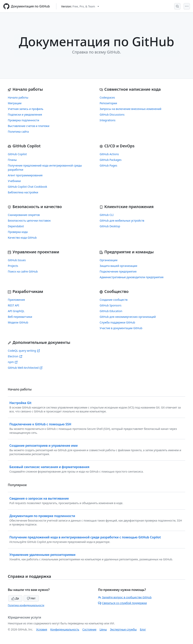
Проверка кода (18, 232)
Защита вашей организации (118, 266)
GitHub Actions (109, 154)
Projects (13, 266)
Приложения (16, 300)
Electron (15, 356)
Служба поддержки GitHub (117, 322)
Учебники (14, 181)
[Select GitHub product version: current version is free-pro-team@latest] (80, 6)
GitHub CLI (107, 215)
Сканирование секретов (24, 215)
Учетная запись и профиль (26, 109)
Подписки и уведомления (25, 115)
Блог (143, 629)
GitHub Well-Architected (25, 368)
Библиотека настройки (23, 192)
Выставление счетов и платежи (29, 126)
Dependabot (16, 226)
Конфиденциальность (65, 629)
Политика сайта (18, 132)
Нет (31, 598)
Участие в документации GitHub (121, 328)
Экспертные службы (123, 629)
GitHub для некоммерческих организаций (128, 317)
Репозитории (108, 103)
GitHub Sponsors (110, 305)
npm (13, 362)
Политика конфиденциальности (26, 605)
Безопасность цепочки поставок (29, 221)
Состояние (89, 629)
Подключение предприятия (118, 271)
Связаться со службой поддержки (122, 603)
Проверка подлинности (23, 120)
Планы (12, 160)
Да (15, 598)
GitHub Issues (17, 260)
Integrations (108, 120)
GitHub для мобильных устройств (122, 221)
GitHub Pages (108, 165)
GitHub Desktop (110, 226)
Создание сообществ (114, 300)
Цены (103, 629)
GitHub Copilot (17, 154)
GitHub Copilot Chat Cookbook (28, 187)
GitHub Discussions (112, 115)
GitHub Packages (111, 160)
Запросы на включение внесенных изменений (130, 109)
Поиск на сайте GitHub (23, 271)
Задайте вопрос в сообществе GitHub (125, 597)
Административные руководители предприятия (132, 277)
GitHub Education (111, 311)
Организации (109, 260)
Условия (42, 629)
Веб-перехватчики (20, 317)
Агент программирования (25, 175)
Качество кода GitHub (22, 238)
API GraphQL (16, 311)
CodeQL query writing (24, 351)
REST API (14, 305)
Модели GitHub (18, 322)
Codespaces (107, 97)
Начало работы (18, 97)
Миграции (15, 103)
